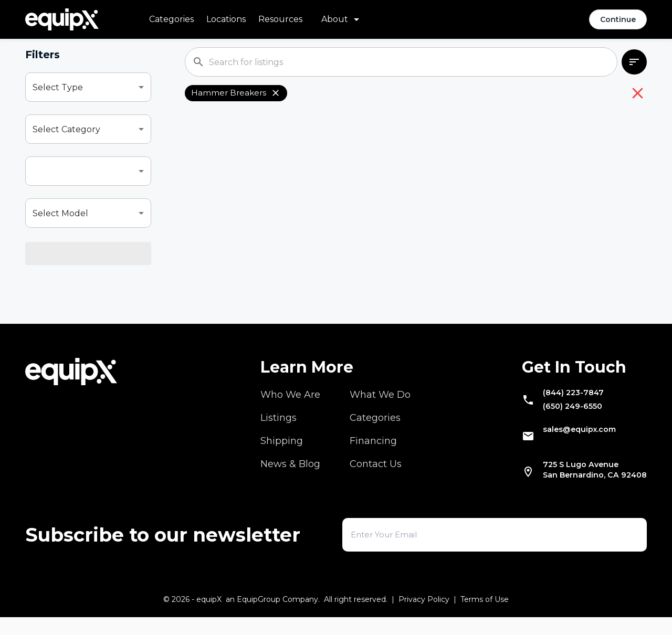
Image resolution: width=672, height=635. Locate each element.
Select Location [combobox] (65, 255)
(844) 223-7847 (556, 399)
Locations (226, 19)
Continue (618, 19)
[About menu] (342, 19)
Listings (279, 422)
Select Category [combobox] (66, 129)
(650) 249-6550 (556, 417)
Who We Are (290, 399)
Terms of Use (485, 617)
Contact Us (376, 469)
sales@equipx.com (565, 443)
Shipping (282, 446)
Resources (280, 19)
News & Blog (290, 469)
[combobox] (88, 171)
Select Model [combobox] (60, 213)
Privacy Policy (424, 617)
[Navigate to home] (62, 19)
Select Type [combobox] (58, 87)
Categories (171, 19)
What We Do (380, 399)
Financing (373, 446)
